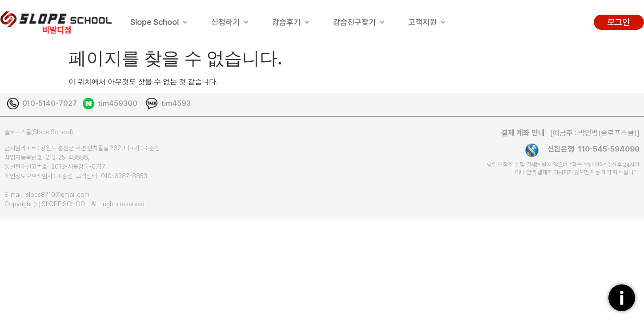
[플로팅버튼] (622, 298)
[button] (160, 22)
